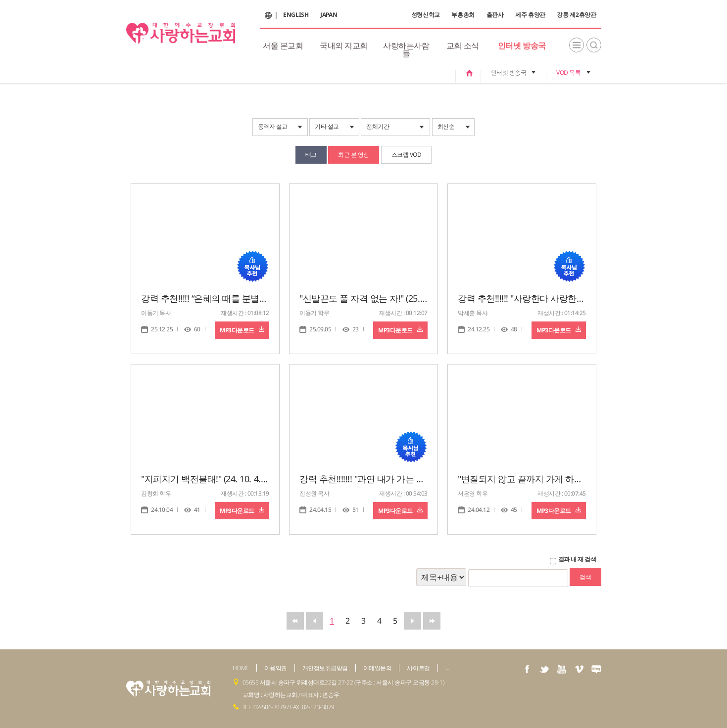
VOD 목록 (568, 72)
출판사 (495, 15)
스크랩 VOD (407, 155)
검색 (594, 45)
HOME (241, 668)
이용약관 (276, 668)
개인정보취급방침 (325, 668)
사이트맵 (418, 668)
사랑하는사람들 (406, 49)
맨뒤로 (432, 621)
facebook (527, 669)
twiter (544, 669)
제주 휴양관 (530, 15)
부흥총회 (463, 15)
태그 (311, 155)
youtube (562, 669)
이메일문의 (378, 668)
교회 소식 (463, 45)
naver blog (596, 669)
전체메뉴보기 (577, 45)
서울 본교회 (283, 45)
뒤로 (412, 621)
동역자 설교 (273, 126)
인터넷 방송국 (522, 45)
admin (447, 670)
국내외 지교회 (344, 45)
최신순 (446, 126)
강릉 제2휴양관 (576, 15)
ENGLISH (296, 15)
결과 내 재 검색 (577, 559)
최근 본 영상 (354, 155)
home (468, 72)
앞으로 (315, 621)
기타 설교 (327, 126)
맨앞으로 (295, 621)
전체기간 (378, 126)
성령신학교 (426, 15)
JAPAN (329, 15)
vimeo (579, 669)
